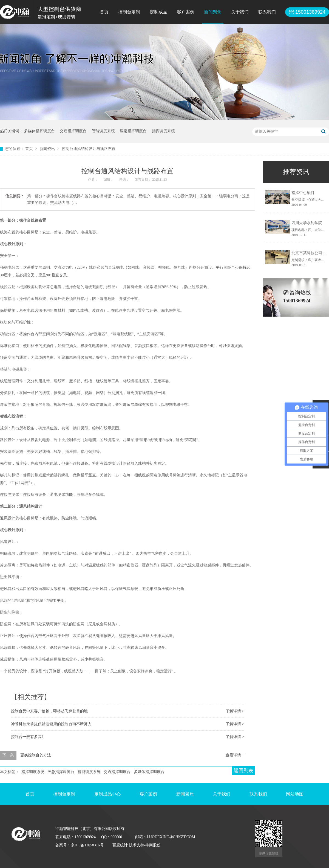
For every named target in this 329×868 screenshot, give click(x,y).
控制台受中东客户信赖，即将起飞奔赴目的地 (49, 711)
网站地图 (295, 794)
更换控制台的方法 (36, 755)
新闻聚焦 (213, 12)
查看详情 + (235, 755)
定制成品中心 (107, 794)
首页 (104, 12)
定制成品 (158, 12)
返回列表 (243, 771)
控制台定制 (129, 12)
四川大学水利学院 (307, 223)
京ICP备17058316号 (87, 845)
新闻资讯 (48, 149)
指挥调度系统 (163, 131)
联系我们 (267, 12)
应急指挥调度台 (133, 131)
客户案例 (186, 12)
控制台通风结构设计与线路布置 (89, 149)
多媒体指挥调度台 (39, 131)
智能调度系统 (103, 131)
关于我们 (240, 12)
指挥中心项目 (303, 193)
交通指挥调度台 (73, 131)
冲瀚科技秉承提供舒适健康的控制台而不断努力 (51, 724)
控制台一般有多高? (27, 737)
